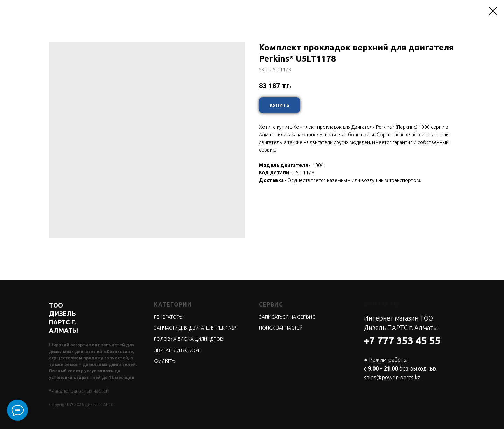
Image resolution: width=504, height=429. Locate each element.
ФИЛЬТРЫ (165, 361)
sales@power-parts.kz (392, 377)
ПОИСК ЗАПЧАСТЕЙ (281, 328)
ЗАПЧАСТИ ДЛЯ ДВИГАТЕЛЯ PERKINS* (195, 328)
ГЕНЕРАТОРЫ (169, 317)
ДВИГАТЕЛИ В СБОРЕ (177, 350)
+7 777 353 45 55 (402, 340)
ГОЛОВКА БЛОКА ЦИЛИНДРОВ (189, 339)
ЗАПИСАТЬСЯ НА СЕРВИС (287, 317)
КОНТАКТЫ (382, 304)
